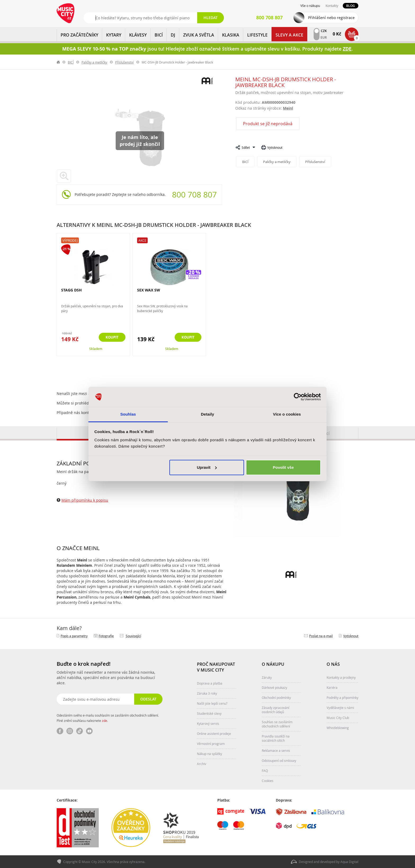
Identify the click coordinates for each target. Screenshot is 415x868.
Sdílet (246, 147)
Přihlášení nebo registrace (331, 18)
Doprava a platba (210, 683)
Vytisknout (275, 147)
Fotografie (106, 636)
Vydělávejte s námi (340, 708)
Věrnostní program (211, 744)
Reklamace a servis (276, 750)
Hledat (211, 18)
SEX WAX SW (149, 290)
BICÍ (159, 35)
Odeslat (148, 699)
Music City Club (338, 718)
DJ (173, 35)
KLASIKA (231, 35)
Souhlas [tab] (128, 414)
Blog (351, 6)
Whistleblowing (338, 728)
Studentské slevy (209, 713)
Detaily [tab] (207, 414)
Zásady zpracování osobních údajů (276, 710)
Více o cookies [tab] (287, 414)
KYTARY (114, 35)
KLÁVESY (138, 35)
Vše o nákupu (310, 6)
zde (105, 721)
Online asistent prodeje (214, 734)
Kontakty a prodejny (341, 677)
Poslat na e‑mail (321, 636)
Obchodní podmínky (276, 698)
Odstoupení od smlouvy (279, 761)
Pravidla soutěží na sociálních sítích (276, 738)
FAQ (265, 771)
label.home (58, 62)
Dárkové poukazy (274, 687)
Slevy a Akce (289, 35)
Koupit (111, 337)
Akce (142, 240)
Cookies (268, 781)
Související (133, 636)
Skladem (96, 349)
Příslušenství (124, 62)
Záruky (267, 677)
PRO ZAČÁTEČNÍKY (79, 35)
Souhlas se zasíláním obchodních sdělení (277, 724)
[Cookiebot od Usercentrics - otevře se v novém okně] (298, 397)
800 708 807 (194, 195)
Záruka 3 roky (207, 693)
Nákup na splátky (209, 754)
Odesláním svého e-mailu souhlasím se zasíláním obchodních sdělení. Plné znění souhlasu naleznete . (108, 718)
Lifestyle (257, 35)
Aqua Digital (349, 862)
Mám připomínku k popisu (85, 500)
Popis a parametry (74, 636)
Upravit (207, 467)
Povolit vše (283, 467)
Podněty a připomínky (342, 698)
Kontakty (332, 6)
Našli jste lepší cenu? (212, 703)
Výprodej (70, 240)
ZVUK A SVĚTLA (199, 35)
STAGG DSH (71, 290)
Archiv (202, 764)
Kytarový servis (208, 723)
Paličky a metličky (94, 62)
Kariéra (332, 687)
